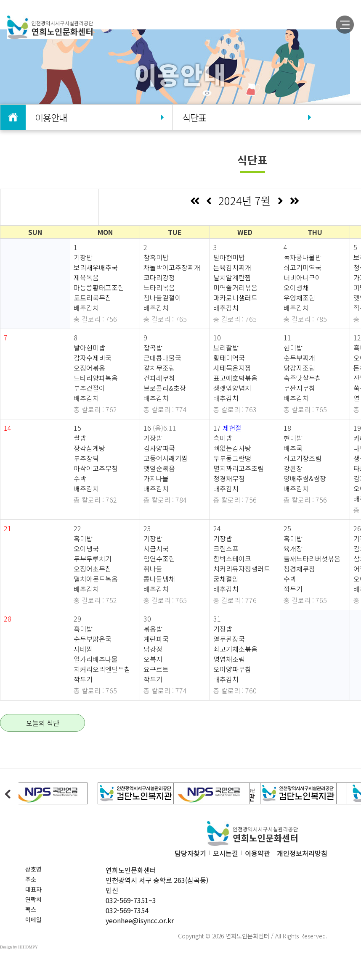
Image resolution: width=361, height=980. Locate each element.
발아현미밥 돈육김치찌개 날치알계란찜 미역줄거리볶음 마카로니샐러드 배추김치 (235, 282)
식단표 (246, 117)
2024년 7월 (245, 200)
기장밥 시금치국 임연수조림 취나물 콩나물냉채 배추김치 (159, 564)
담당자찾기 (190, 853)
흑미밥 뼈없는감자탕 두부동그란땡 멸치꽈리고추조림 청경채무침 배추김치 (239, 463)
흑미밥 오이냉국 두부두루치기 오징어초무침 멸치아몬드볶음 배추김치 (96, 564)
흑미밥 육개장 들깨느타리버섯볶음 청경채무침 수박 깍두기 (312, 564)
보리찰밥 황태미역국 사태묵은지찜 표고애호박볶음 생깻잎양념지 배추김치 (235, 373)
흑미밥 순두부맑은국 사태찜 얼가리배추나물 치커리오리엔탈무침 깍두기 (102, 654)
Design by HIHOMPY (19, 947)
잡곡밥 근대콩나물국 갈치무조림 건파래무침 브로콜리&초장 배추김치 (165, 373)
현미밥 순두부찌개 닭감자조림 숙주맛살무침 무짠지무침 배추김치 (303, 373)
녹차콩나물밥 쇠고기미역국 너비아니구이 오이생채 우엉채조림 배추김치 (303, 282)
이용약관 (257, 853)
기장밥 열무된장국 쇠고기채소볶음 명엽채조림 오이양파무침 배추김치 (235, 654)
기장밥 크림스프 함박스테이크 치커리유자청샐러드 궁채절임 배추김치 (242, 564)
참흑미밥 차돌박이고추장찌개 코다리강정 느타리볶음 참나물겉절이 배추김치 (172, 282)
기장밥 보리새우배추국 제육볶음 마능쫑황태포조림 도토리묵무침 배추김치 (99, 282)
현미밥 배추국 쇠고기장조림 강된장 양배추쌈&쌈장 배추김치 (305, 463)
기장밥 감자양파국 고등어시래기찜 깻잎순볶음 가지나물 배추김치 (166, 463)
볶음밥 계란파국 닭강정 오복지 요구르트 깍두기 (156, 654)
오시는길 (226, 853)
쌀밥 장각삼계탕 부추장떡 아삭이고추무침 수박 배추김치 (96, 463)
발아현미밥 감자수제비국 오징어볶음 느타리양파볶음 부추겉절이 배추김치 (96, 373)
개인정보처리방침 (302, 853)
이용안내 (99, 117)
